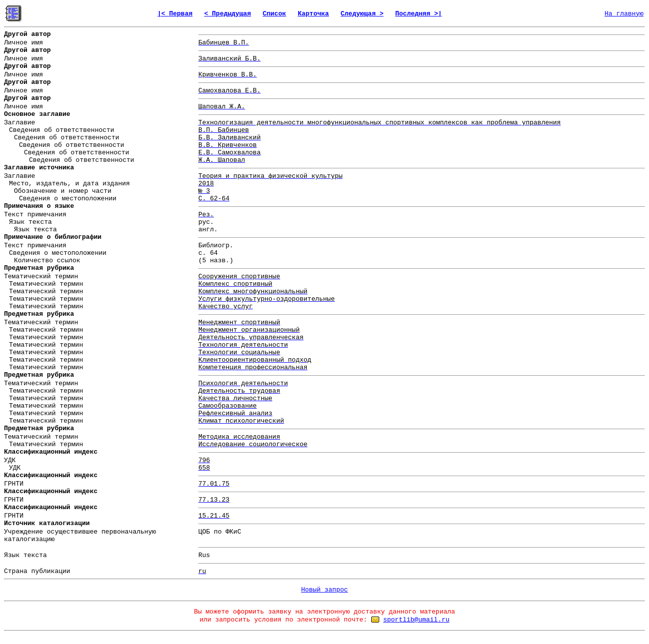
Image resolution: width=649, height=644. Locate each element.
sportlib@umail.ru (416, 620)
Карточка (313, 14)
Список (275, 14)
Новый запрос (325, 590)
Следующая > (362, 14)
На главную (624, 14)
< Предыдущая (228, 14)
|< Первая (175, 14)
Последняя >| (419, 14)
